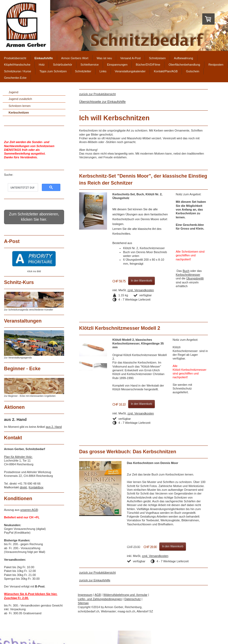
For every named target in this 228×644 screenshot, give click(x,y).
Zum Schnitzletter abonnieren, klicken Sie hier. (34, 217)
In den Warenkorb (141, 281)
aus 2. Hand (54, 427)
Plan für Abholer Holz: (18, 457)
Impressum (85, 595)
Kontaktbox (36, 487)
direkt (23, 487)
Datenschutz (133, 599)
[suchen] (22, 188)
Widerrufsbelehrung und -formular (125, 595)
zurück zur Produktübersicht (97, 94)
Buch (186, 271)
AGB (98, 595)
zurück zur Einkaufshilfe (95, 580)
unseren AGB (29, 510)
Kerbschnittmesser (188, 275)
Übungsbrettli (195, 278)
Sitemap (83, 603)
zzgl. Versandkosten (141, 290)
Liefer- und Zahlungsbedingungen (100, 599)
